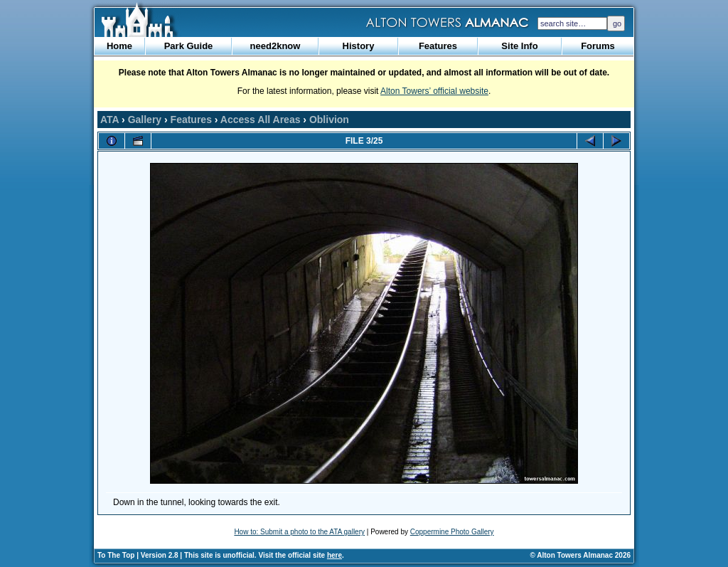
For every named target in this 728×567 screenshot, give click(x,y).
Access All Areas (261, 120)
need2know (275, 46)
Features (438, 46)
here (334, 555)
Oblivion (329, 120)
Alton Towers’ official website (434, 91)
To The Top (116, 555)
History (359, 46)
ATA (109, 120)
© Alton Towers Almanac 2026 (580, 555)
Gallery (145, 120)
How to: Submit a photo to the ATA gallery (299, 532)
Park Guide (189, 46)
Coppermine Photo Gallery (452, 532)
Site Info (519, 46)
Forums (598, 46)
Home (119, 46)
